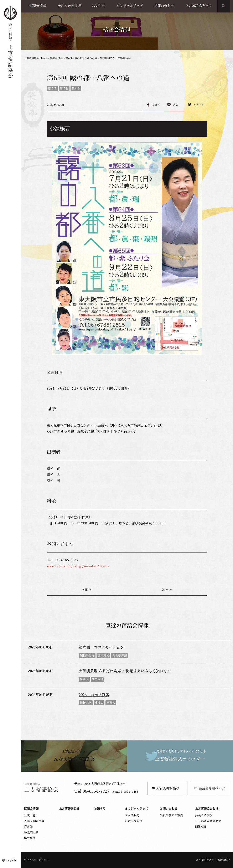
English (11, 860)
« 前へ (87, 590)
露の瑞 (52, 88)
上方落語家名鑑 (69, 809)
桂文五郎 (98, 679)
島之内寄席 (31, 832)
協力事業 (30, 838)
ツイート (199, 105)
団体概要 (201, 827)
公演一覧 (30, 815)
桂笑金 (99, 703)
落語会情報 (38, 6)
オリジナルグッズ (130, 6)
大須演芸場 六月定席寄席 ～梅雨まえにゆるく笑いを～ (125, 671)
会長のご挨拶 (204, 815)
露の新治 (103, 656)
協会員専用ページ (210, 788)
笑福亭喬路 (120, 656)
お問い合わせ (164, 6)
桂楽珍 (84, 679)
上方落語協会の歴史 (208, 821)
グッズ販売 (132, 815)
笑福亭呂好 (87, 656)
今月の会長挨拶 (69, 6)
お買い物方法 (134, 821)
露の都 (76, 88)
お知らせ (98, 6)
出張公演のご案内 (171, 815)
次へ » (167, 590)
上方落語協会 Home (35, 58)
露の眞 (64, 88)
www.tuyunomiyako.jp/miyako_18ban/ (78, 566)
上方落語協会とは (198, 6)
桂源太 (111, 703)
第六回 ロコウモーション (101, 647)
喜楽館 (28, 827)
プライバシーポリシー (36, 860)
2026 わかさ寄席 (94, 695)
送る (176, 105)
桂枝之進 (86, 703)
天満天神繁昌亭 (166, 788)
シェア (156, 105)
